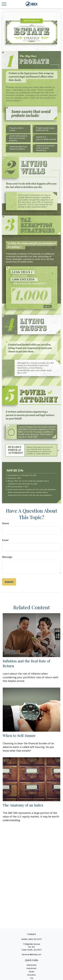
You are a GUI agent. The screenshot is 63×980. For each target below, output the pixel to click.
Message (7, 557)
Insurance (31, 975)
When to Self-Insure (19, 735)
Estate (31, 972)
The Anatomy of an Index (23, 805)
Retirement (32, 965)
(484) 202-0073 (35, 939)
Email (5, 540)
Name (6, 523)
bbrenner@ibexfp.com (32, 954)
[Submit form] (9, 582)
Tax (32, 978)
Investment (31, 968)
